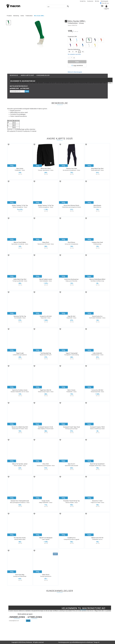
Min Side (97, 1)
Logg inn (106, 9)
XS (69, 52)
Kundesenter (90, 1)
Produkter (9, 16)
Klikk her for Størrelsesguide (75, 72)
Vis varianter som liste (74, 54)
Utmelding (25, 88)
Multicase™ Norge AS (93, 642)
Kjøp (77, 62)
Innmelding (15, 88)
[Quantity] (71, 58)
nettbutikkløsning (77, 642)
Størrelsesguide (104, 1)
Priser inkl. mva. (105, 3)
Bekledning (16, 16)
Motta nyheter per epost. (19, 86)
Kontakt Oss (83, 1)
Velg (12, 166)
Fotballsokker (29, 16)
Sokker (22, 16)
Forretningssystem (64, 642)
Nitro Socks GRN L (39, 16)
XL (83, 52)
